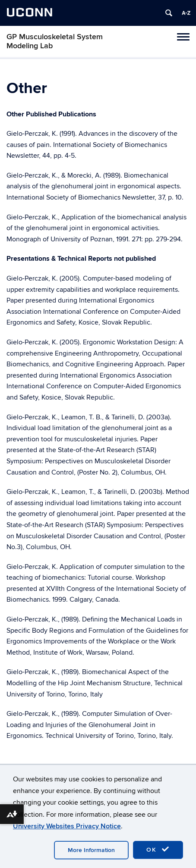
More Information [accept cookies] (91, 850)
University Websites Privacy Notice (67, 826)
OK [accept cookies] (158, 849)
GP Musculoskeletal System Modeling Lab (55, 41)
